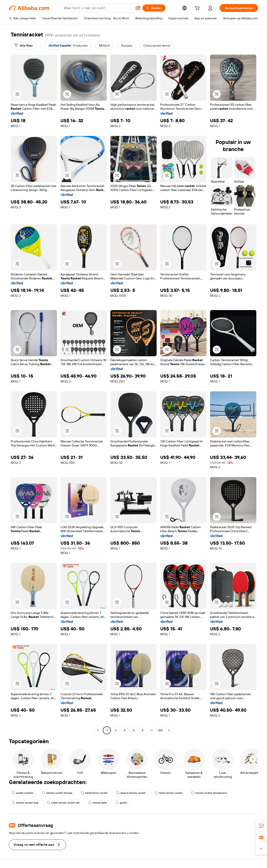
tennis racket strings (57, 793)
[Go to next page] (169, 730)
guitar (121, 803)
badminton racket (94, 793)
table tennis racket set (63, 803)
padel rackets (23, 793)
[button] (138, 8)
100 (160, 730)
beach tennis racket (131, 793)
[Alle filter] (24, 46)
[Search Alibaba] (98, 8)
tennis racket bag (25, 803)
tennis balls (97, 803)
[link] (261, 826)
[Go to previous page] (98, 730)
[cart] (198, 9)
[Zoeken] (154, 8)
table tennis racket (168, 793)
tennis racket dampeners (209, 793)
